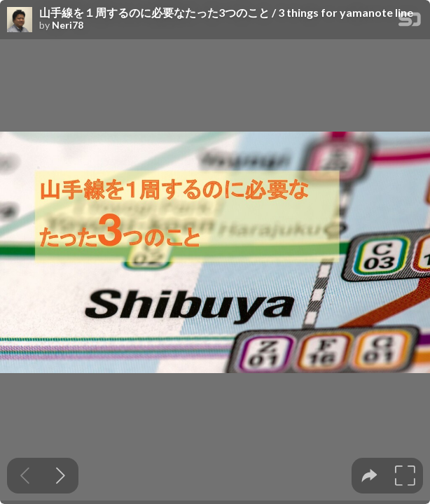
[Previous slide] (25, 476)
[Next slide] (61, 476)
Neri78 (68, 25)
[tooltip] (369, 476)
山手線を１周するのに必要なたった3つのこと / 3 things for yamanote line (226, 13)
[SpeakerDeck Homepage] (410, 22)
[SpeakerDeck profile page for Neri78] (20, 20)
